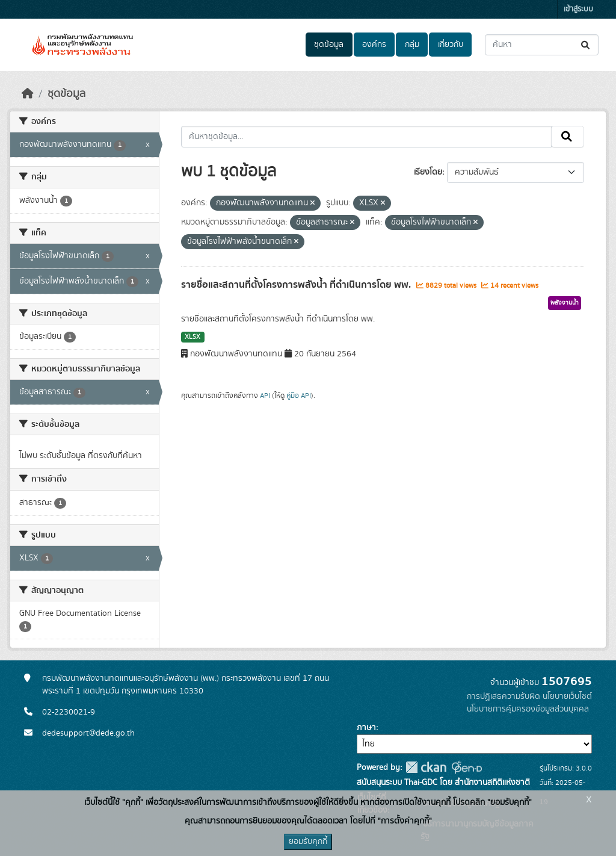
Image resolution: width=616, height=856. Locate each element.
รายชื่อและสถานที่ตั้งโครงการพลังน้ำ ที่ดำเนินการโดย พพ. (297, 285)
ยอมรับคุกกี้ (308, 842)
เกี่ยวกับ (451, 45)
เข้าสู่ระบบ (578, 9)
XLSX (192, 337)
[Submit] (586, 45)
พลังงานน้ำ (565, 303)
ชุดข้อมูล (329, 45)
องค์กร (374, 45)
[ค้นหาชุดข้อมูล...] (542, 45)
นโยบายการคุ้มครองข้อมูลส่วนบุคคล (528, 709)
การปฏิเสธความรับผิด (504, 696)
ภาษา (366, 728)
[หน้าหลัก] (28, 94)
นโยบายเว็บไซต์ (567, 696)
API (265, 395)
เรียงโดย (428, 172)
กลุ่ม (412, 45)
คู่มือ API (299, 395)
